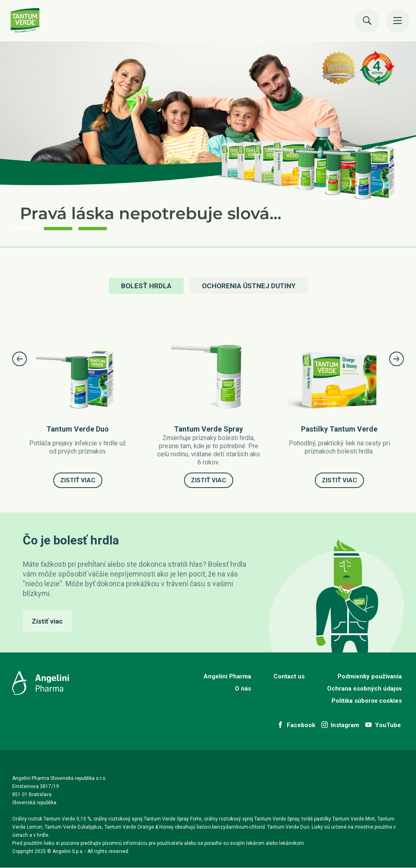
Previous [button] (19, 359)
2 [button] (58, 229)
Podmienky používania (370, 676)
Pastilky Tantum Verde (339, 429)
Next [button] (396, 359)
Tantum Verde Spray (208, 429)
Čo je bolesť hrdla (71, 540)
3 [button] (93, 229)
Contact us (289, 676)
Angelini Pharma (227, 676)
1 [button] (24, 229)
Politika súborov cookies (367, 701)
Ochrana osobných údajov (364, 689)
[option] (208, 144)
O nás (243, 689)
